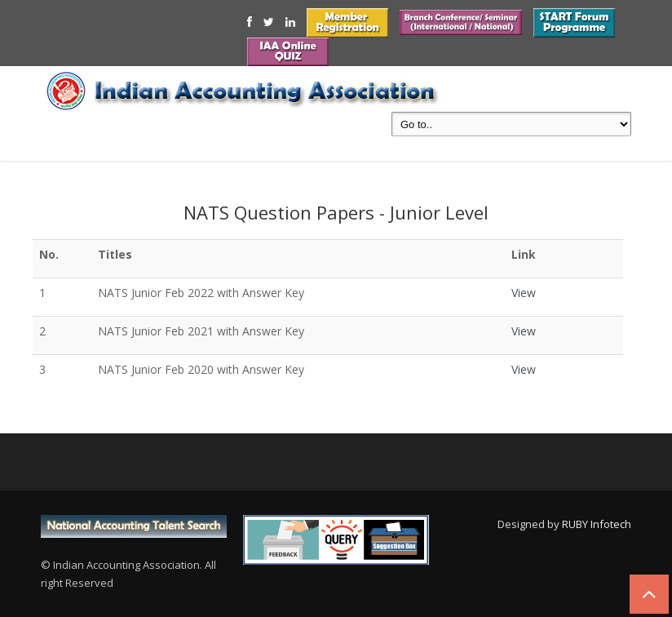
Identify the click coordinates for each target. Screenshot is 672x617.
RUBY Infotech (597, 524)
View (524, 293)
